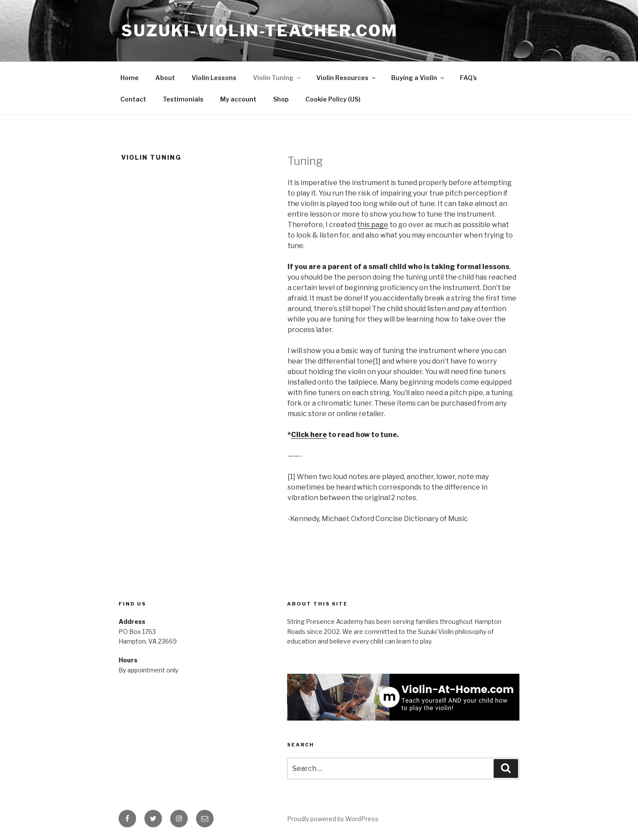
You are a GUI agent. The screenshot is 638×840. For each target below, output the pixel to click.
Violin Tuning (277, 78)
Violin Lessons (214, 78)
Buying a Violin (418, 78)
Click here (309, 435)
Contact (133, 99)
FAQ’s (468, 78)
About (165, 78)
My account (238, 99)
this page (373, 225)
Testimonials (183, 99)
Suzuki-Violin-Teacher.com (259, 31)
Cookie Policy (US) (333, 99)
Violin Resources (347, 78)
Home (130, 78)
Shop (281, 99)
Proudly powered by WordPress (333, 819)
